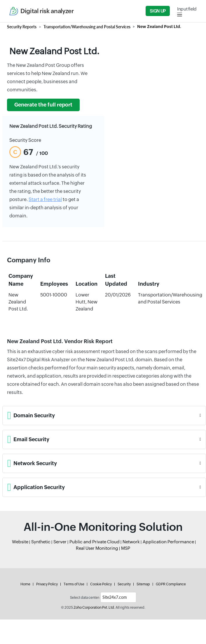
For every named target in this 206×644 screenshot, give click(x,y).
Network (131, 542)
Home (25, 584)
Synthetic (41, 542)
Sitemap (143, 584)
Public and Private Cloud (95, 542)
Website (20, 542)
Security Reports (22, 27)
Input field (187, 9)
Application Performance (168, 542)
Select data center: (85, 598)
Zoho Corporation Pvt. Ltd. (94, 608)
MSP (126, 548)
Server (60, 542)
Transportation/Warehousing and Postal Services (87, 27)
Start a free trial (45, 199)
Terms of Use (74, 584)
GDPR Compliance (171, 584)
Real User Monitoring (97, 548)
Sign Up (158, 11)
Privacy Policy (47, 584)
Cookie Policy (101, 584)
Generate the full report (43, 105)
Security (124, 584)
